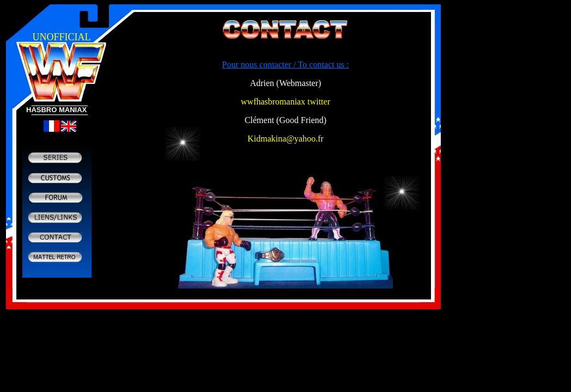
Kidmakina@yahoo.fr (285, 139)
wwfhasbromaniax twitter (285, 102)
